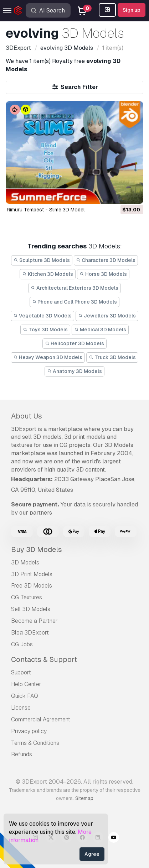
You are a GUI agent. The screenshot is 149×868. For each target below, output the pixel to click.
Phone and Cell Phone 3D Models (75, 302)
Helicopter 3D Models (74, 343)
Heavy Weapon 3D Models (48, 357)
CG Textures (27, 597)
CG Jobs (22, 644)
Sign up (132, 10)
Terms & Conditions (35, 743)
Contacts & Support (44, 659)
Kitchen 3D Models (48, 274)
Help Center (26, 684)
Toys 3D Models (45, 330)
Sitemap (84, 798)
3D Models (25, 562)
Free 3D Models (32, 586)
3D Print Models (32, 574)
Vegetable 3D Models (42, 316)
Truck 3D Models (112, 357)
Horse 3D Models (103, 274)
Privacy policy (29, 731)
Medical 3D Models (100, 330)
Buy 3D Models (37, 549)
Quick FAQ (25, 696)
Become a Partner (34, 621)
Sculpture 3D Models (42, 260)
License (21, 708)
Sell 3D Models (31, 609)
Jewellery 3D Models (107, 316)
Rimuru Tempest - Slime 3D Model (46, 210)
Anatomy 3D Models (74, 371)
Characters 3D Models (106, 260)
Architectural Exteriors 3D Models (74, 288)
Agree (92, 854)
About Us (27, 416)
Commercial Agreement (41, 719)
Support (21, 672)
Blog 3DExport (30, 633)
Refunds (22, 754)
